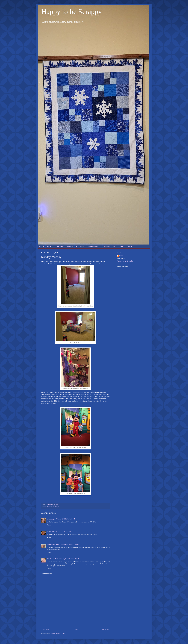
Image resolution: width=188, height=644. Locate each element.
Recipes (60, 246)
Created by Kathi (53, 559)
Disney (49, 507)
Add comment (47, 574)
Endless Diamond (94, 246)
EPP (121, 246)
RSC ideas (80, 246)
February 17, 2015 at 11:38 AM (69, 559)
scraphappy (51, 519)
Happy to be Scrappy (72, 12)
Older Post (106, 630)
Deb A (121, 256)
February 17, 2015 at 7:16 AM (69, 544)
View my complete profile (125, 261)
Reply (49, 525)
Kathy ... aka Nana (53, 544)
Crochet (130, 246)
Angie (49, 532)
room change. (55, 507)
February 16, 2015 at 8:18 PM (61, 532)
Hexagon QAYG (110, 246)
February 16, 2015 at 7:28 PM (65, 519)
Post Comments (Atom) (57, 633)
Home (42, 246)
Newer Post (46, 630)
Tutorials (70, 246)
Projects (50, 246)
